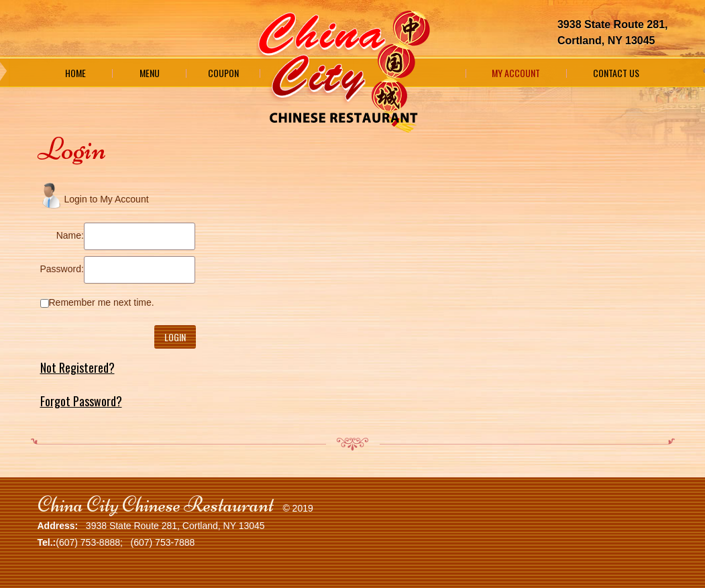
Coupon (223, 73)
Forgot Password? (81, 401)
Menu (150, 73)
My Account (516, 73)
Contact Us (616, 73)
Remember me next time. (102, 302)
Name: (70, 235)
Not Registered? (77, 367)
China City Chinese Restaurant (156, 505)
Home (75, 73)
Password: (62, 269)
